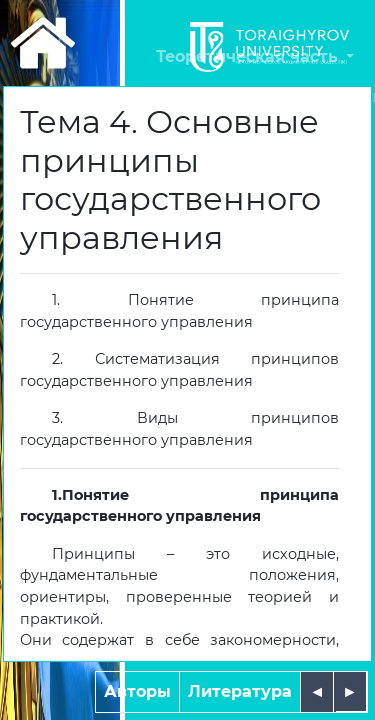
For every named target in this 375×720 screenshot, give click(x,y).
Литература (240, 691)
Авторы (137, 691)
